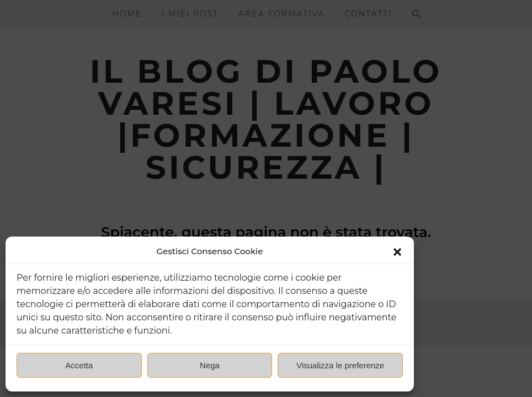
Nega (210, 365)
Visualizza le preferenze (340, 365)
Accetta (79, 365)
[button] (397, 252)
